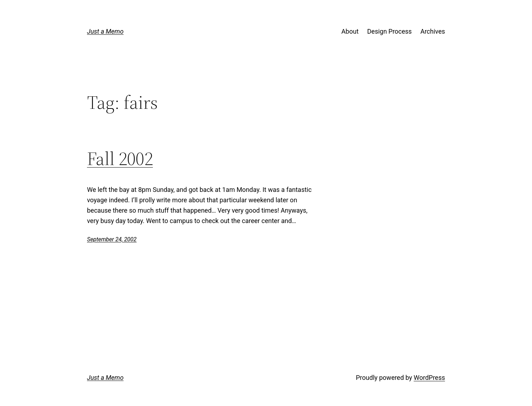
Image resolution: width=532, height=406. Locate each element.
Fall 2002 (120, 159)
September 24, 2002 (112, 239)
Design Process (390, 31)
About (350, 31)
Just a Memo (105, 31)
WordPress (429, 378)
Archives (433, 31)
